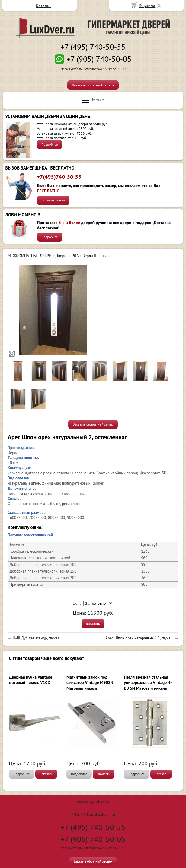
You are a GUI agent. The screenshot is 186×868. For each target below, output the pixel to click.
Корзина (147, 5)
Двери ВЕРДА (67, 256)
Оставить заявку (53, 200)
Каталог (43, 5)
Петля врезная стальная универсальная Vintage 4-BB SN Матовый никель (148, 682)
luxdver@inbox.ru (93, 801)
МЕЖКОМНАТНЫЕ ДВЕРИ (30, 256)
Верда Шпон (93, 256)
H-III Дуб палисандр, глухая (36, 638)
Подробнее (50, 145)
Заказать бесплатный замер (93, 424)
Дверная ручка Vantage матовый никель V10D (31, 680)
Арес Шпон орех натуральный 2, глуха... (139, 638)
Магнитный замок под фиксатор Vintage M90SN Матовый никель (90, 682)
